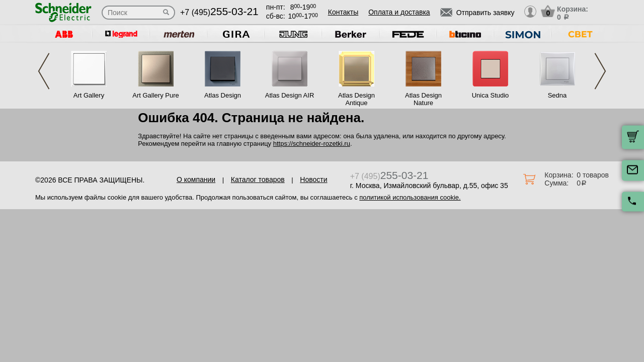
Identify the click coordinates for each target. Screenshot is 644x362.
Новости (313, 179)
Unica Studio (491, 95)
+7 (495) (219, 12)
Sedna (557, 95)
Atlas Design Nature (423, 99)
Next (600, 71)
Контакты (343, 12)
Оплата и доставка (399, 12)
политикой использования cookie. (410, 197)
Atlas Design (223, 95)
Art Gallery (89, 95)
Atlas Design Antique (356, 99)
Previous (44, 71)
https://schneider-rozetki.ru (312, 144)
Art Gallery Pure (155, 95)
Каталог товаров (258, 179)
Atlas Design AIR (290, 95)
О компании (196, 179)
